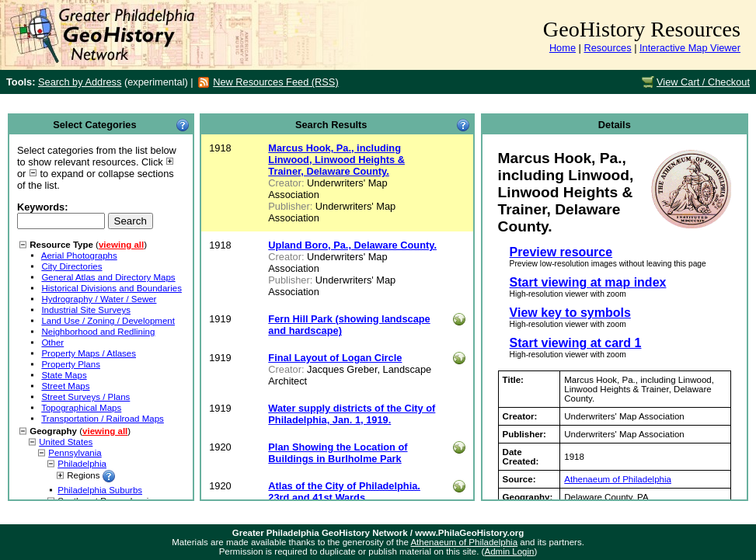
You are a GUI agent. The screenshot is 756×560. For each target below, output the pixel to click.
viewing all (121, 245)
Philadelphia (82, 464)
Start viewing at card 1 (576, 343)
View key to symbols (570, 313)
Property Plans (71, 364)
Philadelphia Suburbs (100, 490)
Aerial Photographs (79, 256)
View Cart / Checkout (703, 82)
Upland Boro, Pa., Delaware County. (352, 245)
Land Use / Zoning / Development (108, 321)
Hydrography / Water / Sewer (99, 299)
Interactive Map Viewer (690, 48)
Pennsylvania (75, 453)
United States (66, 442)
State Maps (64, 375)
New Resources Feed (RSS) (275, 82)
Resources (607, 48)
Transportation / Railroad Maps (103, 419)
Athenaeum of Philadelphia (618, 479)
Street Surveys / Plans (85, 397)
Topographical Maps (81, 408)
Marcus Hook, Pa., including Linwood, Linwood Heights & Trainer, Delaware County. (336, 160)
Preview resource (561, 252)
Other (52, 343)
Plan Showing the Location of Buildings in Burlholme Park (338, 453)
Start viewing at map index (588, 282)
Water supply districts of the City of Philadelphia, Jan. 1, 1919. (352, 414)
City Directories (71, 266)
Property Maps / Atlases (89, 353)
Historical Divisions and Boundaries (111, 288)
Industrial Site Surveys (86, 310)
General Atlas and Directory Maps (108, 277)
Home (563, 48)
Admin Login (509, 551)
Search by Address (80, 82)
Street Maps (65, 386)
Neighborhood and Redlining (98, 332)
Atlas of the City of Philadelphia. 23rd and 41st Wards (344, 492)
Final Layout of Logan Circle (335, 358)
